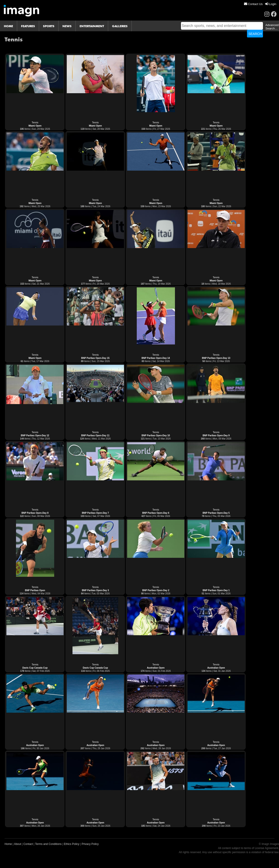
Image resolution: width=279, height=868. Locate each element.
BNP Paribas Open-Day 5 (216, 513)
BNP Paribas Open (35, 590)
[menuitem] (253, 4)
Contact (28, 844)
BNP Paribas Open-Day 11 (95, 435)
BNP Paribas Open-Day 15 (95, 358)
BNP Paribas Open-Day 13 (216, 358)
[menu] (260, 4)
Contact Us (253, 4)
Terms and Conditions (48, 844)
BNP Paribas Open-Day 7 (95, 513)
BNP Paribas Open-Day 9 (216, 435)
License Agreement (267, 848)
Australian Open (156, 668)
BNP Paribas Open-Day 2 (156, 590)
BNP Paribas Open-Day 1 (216, 590)
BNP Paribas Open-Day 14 (156, 358)
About (17, 844)
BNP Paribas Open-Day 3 (95, 590)
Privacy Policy (90, 844)
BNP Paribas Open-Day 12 (35, 435)
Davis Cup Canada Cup (35, 668)
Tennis (35, 123)
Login (271, 4)
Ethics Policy (72, 844)
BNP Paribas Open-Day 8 (35, 513)
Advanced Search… (272, 27)
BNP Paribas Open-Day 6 (156, 513)
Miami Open (35, 126)
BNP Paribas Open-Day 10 (156, 435)
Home (8, 844)
